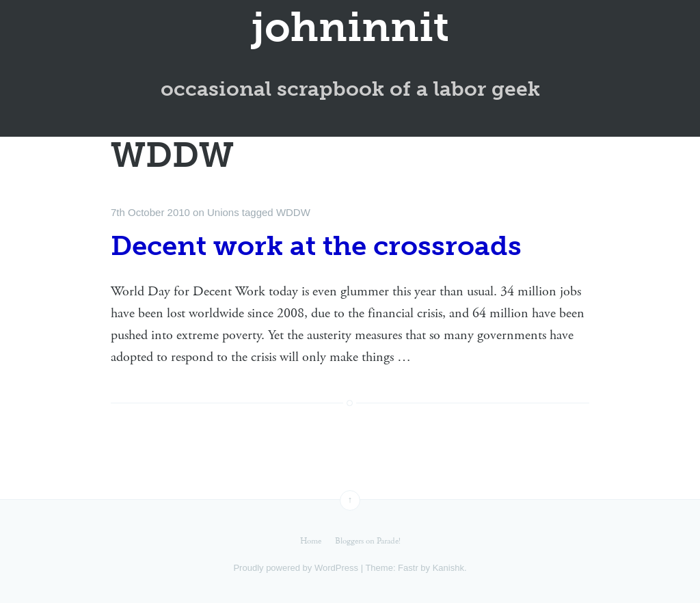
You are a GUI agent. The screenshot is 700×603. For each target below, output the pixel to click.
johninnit (350, 27)
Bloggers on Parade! (368, 541)
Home (311, 541)
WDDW (293, 212)
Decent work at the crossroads (316, 245)
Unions (223, 212)
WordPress (336, 568)
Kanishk (448, 568)
